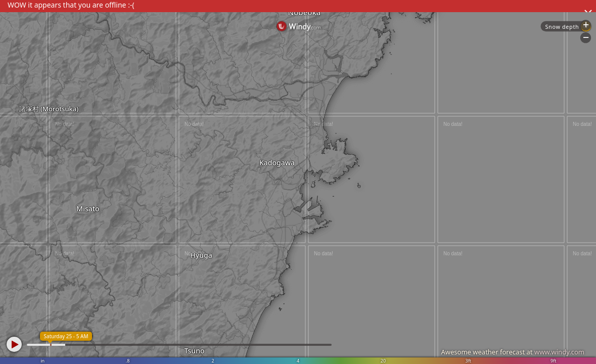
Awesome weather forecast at (513, 352)
